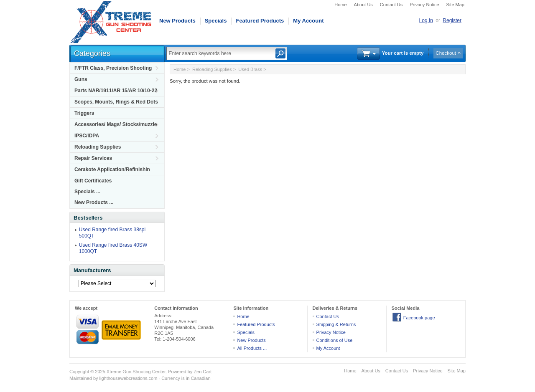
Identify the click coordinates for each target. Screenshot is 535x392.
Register (452, 20)
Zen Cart (203, 372)
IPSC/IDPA (87, 136)
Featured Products (260, 21)
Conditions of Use (335, 340)
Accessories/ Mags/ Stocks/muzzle (116, 124)
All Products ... (252, 348)
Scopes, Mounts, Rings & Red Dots (116, 102)
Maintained (81, 378)
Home (340, 5)
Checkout (446, 53)
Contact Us (391, 5)
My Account (308, 21)
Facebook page (419, 318)
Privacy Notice (424, 5)
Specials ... (87, 192)
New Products (177, 21)
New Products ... (94, 202)
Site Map (455, 5)
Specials (216, 21)
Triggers (84, 113)
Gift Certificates (93, 181)
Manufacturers (92, 270)
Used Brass (250, 69)
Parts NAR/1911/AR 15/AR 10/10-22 (116, 91)
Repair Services (93, 158)
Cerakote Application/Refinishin (112, 169)
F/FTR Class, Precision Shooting (113, 68)
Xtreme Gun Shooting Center (136, 372)
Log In (426, 20)
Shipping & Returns (336, 324)
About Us (363, 5)
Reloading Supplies (98, 147)
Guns (81, 79)
